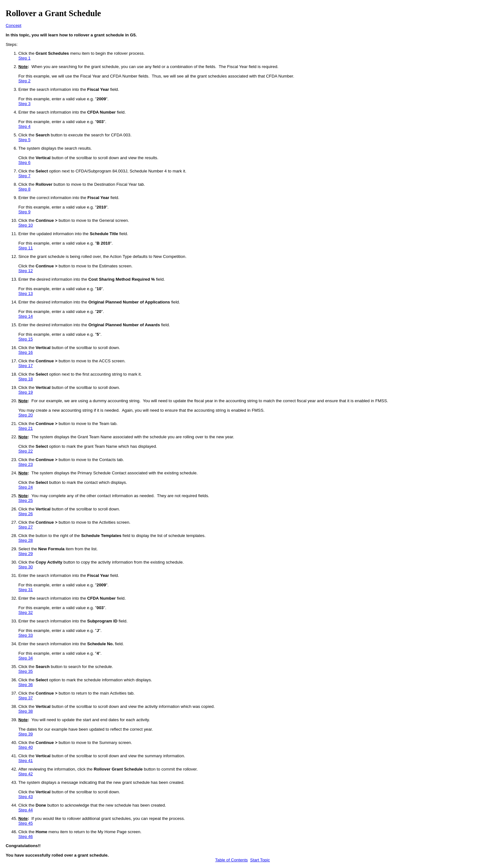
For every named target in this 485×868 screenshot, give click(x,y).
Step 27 (26, 527)
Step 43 (26, 797)
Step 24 (26, 487)
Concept (13, 25)
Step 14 (26, 316)
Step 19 (26, 392)
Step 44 (26, 810)
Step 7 (24, 176)
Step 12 (26, 271)
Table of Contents (231, 860)
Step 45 (26, 823)
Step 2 (24, 81)
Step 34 (26, 658)
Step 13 (26, 293)
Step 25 (26, 500)
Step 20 (26, 415)
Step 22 (26, 451)
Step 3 (24, 104)
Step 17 (26, 366)
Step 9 (24, 212)
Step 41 (26, 761)
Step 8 (24, 189)
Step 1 (24, 58)
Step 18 (26, 379)
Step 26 (26, 514)
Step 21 (26, 428)
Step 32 (26, 612)
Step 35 (26, 671)
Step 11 (26, 248)
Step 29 (26, 554)
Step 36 (26, 685)
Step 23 (26, 464)
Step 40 (26, 747)
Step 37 (26, 698)
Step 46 (26, 837)
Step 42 (26, 774)
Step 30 (26, 567)
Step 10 (26, 225)
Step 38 (26, 711)
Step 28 (26, 540)
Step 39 (26, 734)
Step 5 (24, 140)
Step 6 (24, 162)
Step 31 (26, 590)
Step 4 (24, 126)
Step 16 (26, 352)
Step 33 (26, 635)
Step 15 (26, 339)
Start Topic (260, 860)
